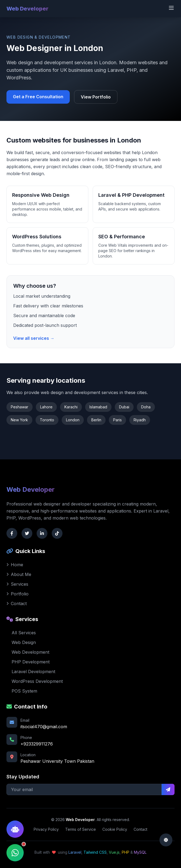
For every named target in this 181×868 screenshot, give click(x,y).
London (73, 420)
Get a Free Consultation (38, 97)
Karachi (71, 407)
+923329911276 (37, 744)
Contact (17, 603)
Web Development (28, 652)
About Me (19, 574)
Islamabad (98, 407)
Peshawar (20, 407)
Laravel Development (31, 672)
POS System (22, 691)
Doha (146, 407)
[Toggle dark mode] (166, 840)
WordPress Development (35, 681)
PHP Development (28, 662)
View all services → (34, 338)
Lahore (46, 407)
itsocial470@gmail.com (44, 727)
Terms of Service (81, 829)
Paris (117, 420)
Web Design (21, 642)
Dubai (124, 407)
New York (19, 420)
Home (15, 565)
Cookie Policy (115, 829)
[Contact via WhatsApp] (15, 850)
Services (17, 584)
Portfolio (18, 594)
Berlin (96, 420)
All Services (21, 633)
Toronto (47, 420)
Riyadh (140, 420)
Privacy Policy (46, 829)
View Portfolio (96, 97)
